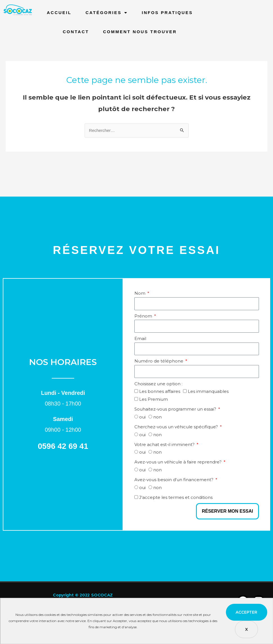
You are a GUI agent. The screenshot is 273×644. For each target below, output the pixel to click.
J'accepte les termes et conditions (176, 498)
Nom (140, 293)
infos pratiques (167, 13)
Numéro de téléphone (159, 361)
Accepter (246, 612)
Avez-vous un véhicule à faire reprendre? (179, 462)
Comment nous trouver (140, 32)
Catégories (107, 13)
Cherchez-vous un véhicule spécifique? (177, 427)
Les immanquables (208, 392)
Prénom (144, 316)
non (157, 417)
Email (140, 339)
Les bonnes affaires (160, 392)
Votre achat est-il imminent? (165, 445)
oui (142, 417)
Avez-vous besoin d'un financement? (174, 480)
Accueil (59, 13)
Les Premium (154, 399)
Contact (76, 32)
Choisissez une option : (158, 384)
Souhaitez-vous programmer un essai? (176, 409)
